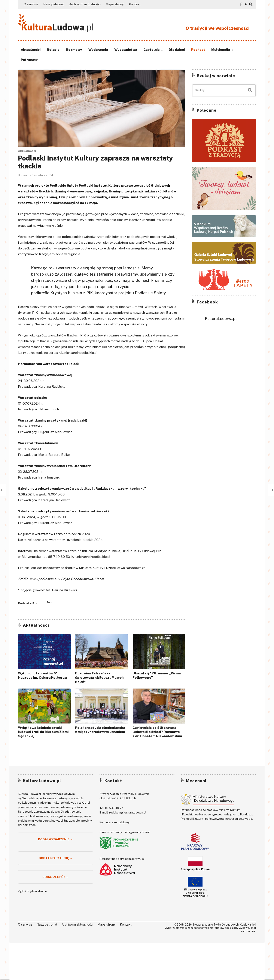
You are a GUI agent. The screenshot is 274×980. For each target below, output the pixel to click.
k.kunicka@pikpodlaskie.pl (78, 353)
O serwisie (31, 4)
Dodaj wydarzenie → (56, 839)
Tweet (50, 602)
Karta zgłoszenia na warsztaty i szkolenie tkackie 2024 (60, 540)
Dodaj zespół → (56, 877)
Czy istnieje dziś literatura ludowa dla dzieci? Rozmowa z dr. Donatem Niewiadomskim (157, 732)
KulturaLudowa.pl (221, 318)
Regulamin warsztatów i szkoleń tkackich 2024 (54, 534)
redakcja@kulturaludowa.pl (128, 812)
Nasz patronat (54, 4)
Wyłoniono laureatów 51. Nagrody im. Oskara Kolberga (42, 675)
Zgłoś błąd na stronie (32, 891)
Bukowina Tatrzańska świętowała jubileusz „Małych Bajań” (99, 678)
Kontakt (135, 4)
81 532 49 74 (114, 808)
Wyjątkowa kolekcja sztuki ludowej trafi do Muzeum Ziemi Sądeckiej (43, 732)
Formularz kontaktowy (115, 822)
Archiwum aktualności (85, 4)
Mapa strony (115, 4)
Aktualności (27, 151)
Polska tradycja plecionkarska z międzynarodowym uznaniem (100, 730)
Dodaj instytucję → (56, 858)
